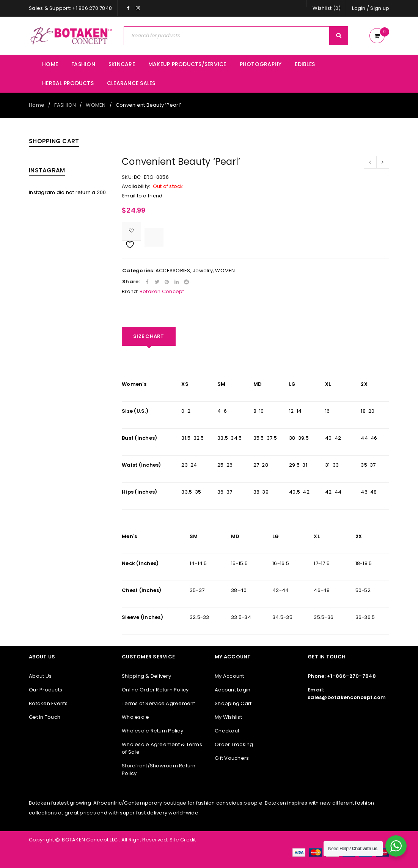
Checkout (227, 731)
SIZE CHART (149, 336)
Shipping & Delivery (146, 676)
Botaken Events (48, 703)
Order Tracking (234, 744)
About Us (40, 676)
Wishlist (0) (327, 8)
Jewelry (203, 271)
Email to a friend (142, 196)
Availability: (136, 186)
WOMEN (96, 105)
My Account (229, 676)
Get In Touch (45, 717)
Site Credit (182, 840)
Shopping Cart (233, 703)
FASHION (65, 105)
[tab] (149, 336)
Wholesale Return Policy (152, 731)
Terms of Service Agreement (159, 703)
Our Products (46, 690)
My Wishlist (228, 717)
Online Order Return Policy (155, 690)
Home (37, 105)
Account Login (233, 690)
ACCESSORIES (173, 271)
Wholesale (135, 717)
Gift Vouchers (232, 758)
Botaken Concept (162, 291)
